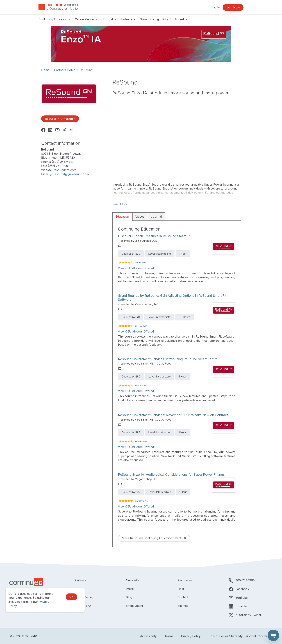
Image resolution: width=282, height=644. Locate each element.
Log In (216, 7)
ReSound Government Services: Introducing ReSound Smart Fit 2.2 (168, 359)
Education (122, 217)
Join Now (233, 7)
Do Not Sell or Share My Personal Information (241, 636)
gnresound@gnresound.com (69, 174)
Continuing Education (55, 19)
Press (130, 589)
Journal (109, 19)
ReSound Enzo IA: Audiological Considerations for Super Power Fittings (171, 475)
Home (45, 70)
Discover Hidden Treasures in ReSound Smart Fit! (155, 236)
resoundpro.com (65, 170)
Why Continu (175, 19)
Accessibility (148, 636)
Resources (185, 580)
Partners (128, 19)
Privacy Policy (191, 636)
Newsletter (133, 580)
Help (181, 589)
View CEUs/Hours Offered (136, 268)
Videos (140, 217)
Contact (183, 597)
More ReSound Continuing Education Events (154, 538)
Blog (129, 597)
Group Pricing (149, 19)
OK (71, 597)
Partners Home (65, 70)
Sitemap (183, 606)
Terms (169, 636)
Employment (134, 606)
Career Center (87, 19)
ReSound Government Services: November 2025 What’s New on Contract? (174, 415)
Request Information (60, 119)
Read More (120, 204)
